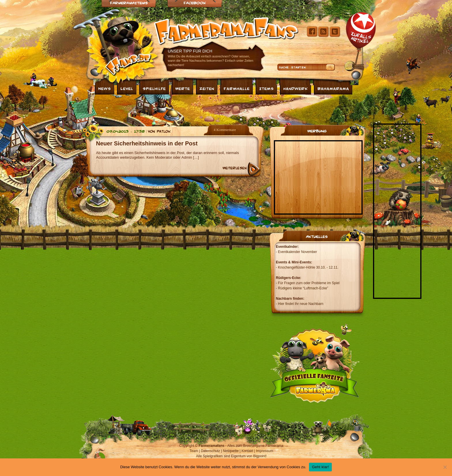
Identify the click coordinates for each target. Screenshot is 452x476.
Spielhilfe (154, 88)
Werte (183, 88)
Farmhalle (237, 88)
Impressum (264, 451)
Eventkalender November (297, 252)
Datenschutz (211, 451)
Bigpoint (259, 456)
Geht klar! (320, 467)
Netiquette (231, 451)
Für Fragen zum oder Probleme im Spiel (309, 283)
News (105, 88)
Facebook (195, 3)
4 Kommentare (225, 130)
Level (127, 88)
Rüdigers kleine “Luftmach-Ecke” (303, 288)
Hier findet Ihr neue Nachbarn (301, 304)
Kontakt (247, 451)
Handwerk (296, 88)
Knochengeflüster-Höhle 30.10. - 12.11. (308, 267)
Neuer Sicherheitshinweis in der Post (147, 143)
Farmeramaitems (129, 3)
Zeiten (207, 88)
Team (194, 451)
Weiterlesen (235, 168)
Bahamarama (333, 88)
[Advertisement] (226, 109)
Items (267, 88)
